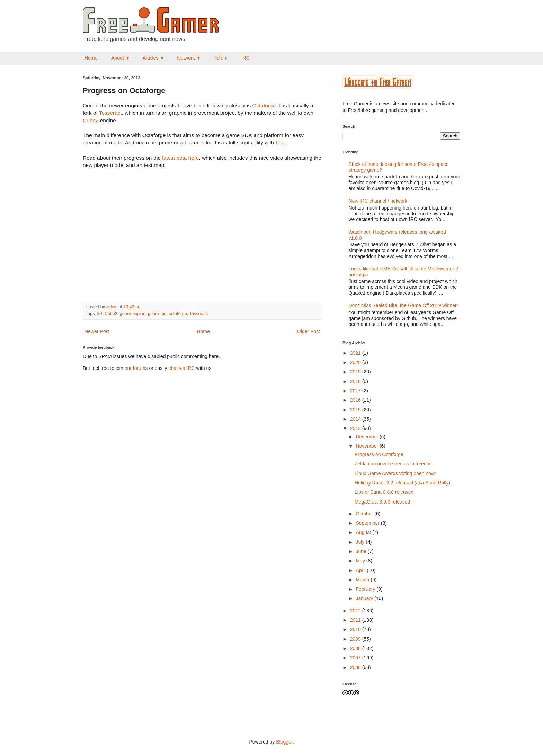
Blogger (284, 742)
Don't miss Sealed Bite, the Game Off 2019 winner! (403, 305)
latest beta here (180, 158)
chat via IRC (181, 368)
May (361, 561)
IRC (246, 58)
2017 (356, 391)
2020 (356, 362)
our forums (136, 368)
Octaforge (264, 105)
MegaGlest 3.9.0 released (382, 502)
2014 (356, 419)
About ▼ (121, 58)
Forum (220, 58)
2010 (356, 629)
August (364, 532)
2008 (356, 648)
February (366, 589)
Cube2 (91, 120)
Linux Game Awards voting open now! (395, 473)
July (361, 542)
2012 (356, 611)
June (362, 551)
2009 (356, 639)
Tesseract (110, 113)
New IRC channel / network (378, 201)
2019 (356, 372)
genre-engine (133, 314)
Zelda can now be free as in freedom (394, 464)
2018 (356, 381)
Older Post (309, 331)
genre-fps (157, 314)
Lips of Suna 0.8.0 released (384, 492)
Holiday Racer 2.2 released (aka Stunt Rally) (402, 483)
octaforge (178, 314)
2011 (356, 620)
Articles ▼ (154, 58)
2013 (356, 428)
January (365, 598)
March (363, 580)
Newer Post (97, 331)
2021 (356, 353)
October (365, 514)
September (368, 523)
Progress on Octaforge (379, 454)
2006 (356, 667)
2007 (356, 658)
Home (91, 58)
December (367, 437)
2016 (356, 400)
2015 (356, 410)
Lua (280, 143)
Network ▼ (189, 58)
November (367, 446)
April (361, 570)
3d (100, 314)
